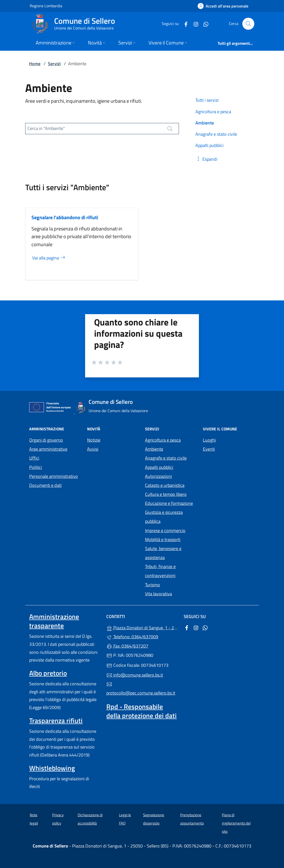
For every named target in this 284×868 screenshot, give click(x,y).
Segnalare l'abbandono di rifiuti (65, 217)
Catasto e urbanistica (165, 485)
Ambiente (154, 449)
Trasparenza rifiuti (56, 721)
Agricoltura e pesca (163, 440)
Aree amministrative (48, 449)
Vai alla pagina (49, 258)
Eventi (209, 449)
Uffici (34, 458)
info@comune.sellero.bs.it (135, 675)
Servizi (54, 64)
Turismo (152, 585)
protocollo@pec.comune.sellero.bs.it (141, 689)
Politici (36, 467)
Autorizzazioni (158, 476)
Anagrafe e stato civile (166, 458)
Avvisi (93, 449)
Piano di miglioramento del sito (236, 823)
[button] (206, 159)
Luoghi (209, 440)
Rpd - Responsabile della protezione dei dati (142, 711)
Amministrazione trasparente (54, 621)
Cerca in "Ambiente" (46, 128)
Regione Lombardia (46, 6)
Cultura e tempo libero (166, 494)
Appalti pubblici (159, 467)
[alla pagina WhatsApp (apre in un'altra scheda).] (204, 24)
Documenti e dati (45, 485)
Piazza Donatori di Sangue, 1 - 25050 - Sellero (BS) (142, 627)
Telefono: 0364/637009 (132, 637)
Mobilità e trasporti (163, 539)
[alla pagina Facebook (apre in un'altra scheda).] (184, 24)
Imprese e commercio (165, 530)
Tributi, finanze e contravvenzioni (160, 571)
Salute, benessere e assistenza (163, 553)
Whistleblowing (52, 768)
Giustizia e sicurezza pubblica (164, 517)
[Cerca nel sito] (248, 24)
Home (35, 64)
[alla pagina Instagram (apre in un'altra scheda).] (194, 24)
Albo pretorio (48, 673)
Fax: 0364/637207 (127, 646)
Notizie (94, 440)
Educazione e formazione (169, 503)
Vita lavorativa (158, 594)
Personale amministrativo (54, 476)
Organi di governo (46, 440)
